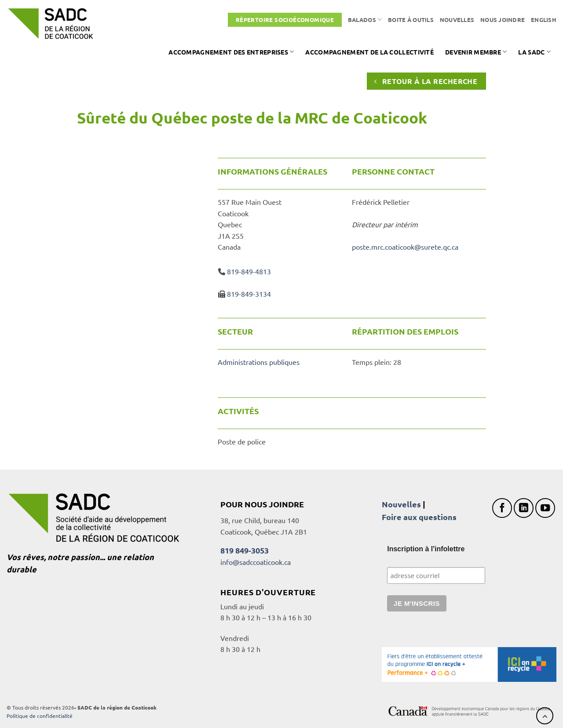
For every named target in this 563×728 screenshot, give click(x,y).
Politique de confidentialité (40, 716)
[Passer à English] (544, 20)
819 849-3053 (245, 550)
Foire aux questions (419, 517)
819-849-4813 (249, 271)
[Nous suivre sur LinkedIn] (524, 508)
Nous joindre (503, 20)
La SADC (534, 52)
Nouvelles (457, 20)
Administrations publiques (259, 362)
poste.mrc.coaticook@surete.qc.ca (405, 247)
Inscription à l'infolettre (426, 549)
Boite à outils (411, 20)
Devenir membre (476, 52)
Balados (365, 20)
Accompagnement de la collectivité (369, 52)
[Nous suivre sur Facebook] (502, 508)
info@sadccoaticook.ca (256, 562)
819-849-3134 (249, 294)
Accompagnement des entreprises (231, 52)
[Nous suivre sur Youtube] (545, 508)
